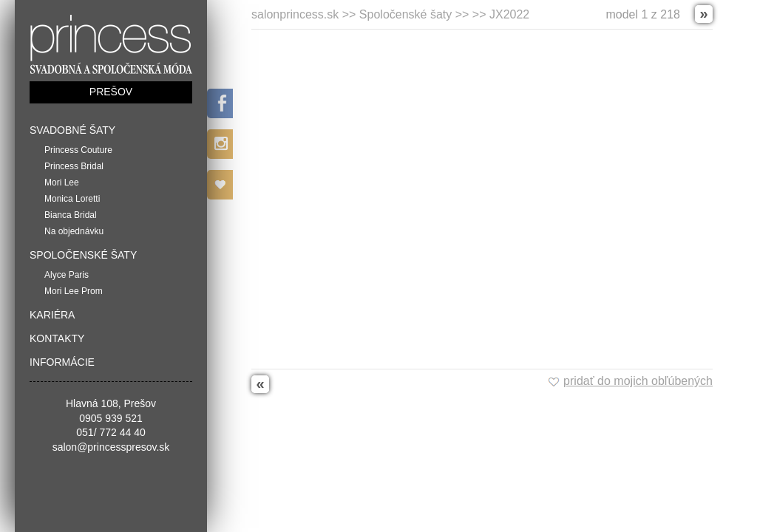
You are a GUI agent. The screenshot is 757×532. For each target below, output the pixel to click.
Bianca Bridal (71, 215)
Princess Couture (78, 150)
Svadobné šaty (72, 130)
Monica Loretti (72, 199)
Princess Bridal (74, 166)
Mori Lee (62, 183)
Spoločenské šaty (83, 255)
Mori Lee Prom (74, 291)
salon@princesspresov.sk (111, 447)
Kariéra (52, 315)
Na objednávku (74, 231)
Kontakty (57, 338)
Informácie (62, 362)
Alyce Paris (67, 275)
